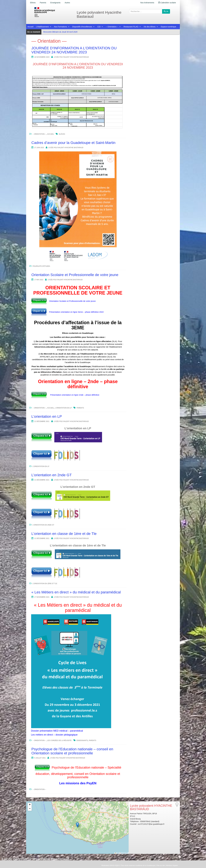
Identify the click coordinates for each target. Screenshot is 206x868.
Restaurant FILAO (132, 27)
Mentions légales (172, 866)
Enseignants (55, 3)
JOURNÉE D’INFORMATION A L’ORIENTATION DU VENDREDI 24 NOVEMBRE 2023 (74, 50)
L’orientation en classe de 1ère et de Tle (64, 534)
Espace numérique (168, 27)
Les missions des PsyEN (78, 783)
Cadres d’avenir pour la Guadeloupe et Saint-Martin (73, 143)
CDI (100, 27)
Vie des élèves (151, 27)
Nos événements (147, 3)
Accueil (30, 27)
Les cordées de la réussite (59, 740)
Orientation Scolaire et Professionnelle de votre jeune (75, 275)
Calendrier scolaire (167, 3)
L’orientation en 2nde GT (52, 475)
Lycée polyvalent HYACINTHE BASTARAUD (71, 57)
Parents (43, 3)
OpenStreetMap (124, 853)
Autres (67, 3)
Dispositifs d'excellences (83, 27)
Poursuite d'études (41, 266)
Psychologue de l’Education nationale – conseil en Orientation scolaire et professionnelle (72, 751)
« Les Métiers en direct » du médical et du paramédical (76, 592)
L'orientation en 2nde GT (43, 525)
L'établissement (44, 27)
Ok (166, 11)
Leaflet (117, 853)
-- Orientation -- (113, 27)
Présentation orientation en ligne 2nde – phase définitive (75, 395)
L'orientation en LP (63, 408)
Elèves (33, 3)
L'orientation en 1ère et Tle (45, 584)
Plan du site (161, 866)
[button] (77, 825)
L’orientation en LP (47, 416)
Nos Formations (62, 27)
